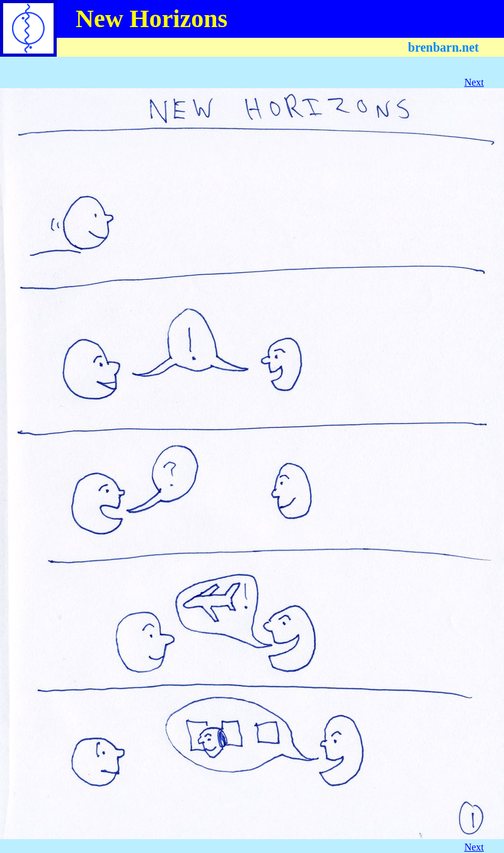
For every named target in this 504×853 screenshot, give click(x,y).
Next (474, 82)
